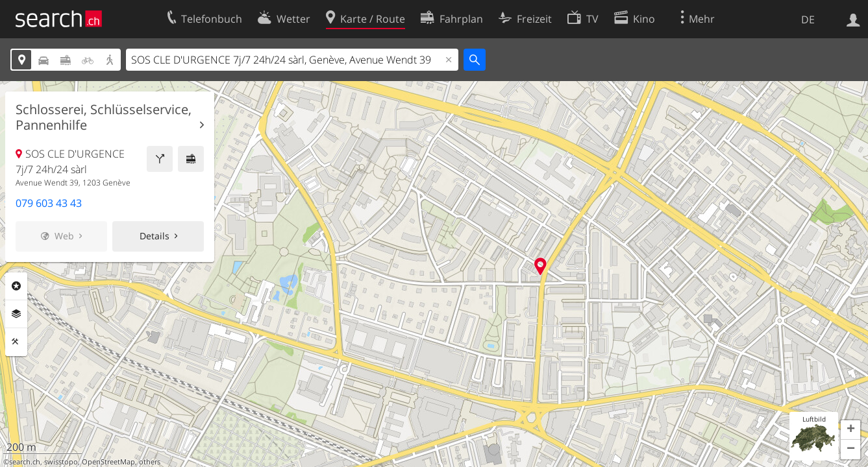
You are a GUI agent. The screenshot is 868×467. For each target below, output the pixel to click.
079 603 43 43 (49, 203)
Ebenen (16, 314)
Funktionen (16, 342)
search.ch (25, 462)
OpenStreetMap (108, 462)
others (150, 462)
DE (808, 19)
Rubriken (16, 286)
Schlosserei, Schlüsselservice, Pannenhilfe (104, 117)
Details (155, 236)
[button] (850, 430)
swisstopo (61, 462)
